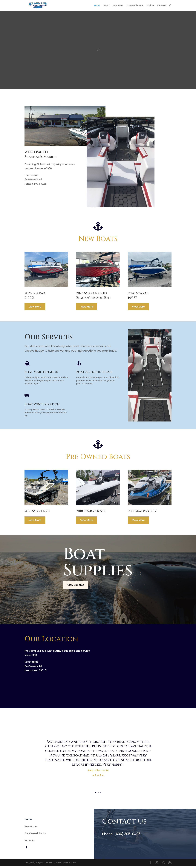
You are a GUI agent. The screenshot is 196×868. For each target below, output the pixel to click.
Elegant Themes (44, 864)
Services (150, 6)
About (106, 6)
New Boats (118, 6)
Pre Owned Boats (135, 6)
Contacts (162, 6)
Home (97, 6)
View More (36, 308)
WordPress (71, 864)
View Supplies (77, 587)
